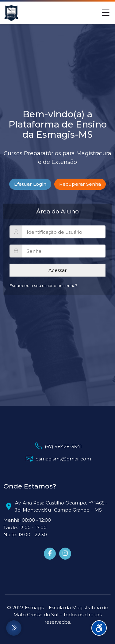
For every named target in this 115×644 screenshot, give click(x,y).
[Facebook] (50, 554)
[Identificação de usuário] (57, 232)
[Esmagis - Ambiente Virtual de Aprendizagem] (11, 13)
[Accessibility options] (99, 628)
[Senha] (57, 251)
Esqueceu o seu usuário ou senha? (43, 286)
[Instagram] (65, 554)
